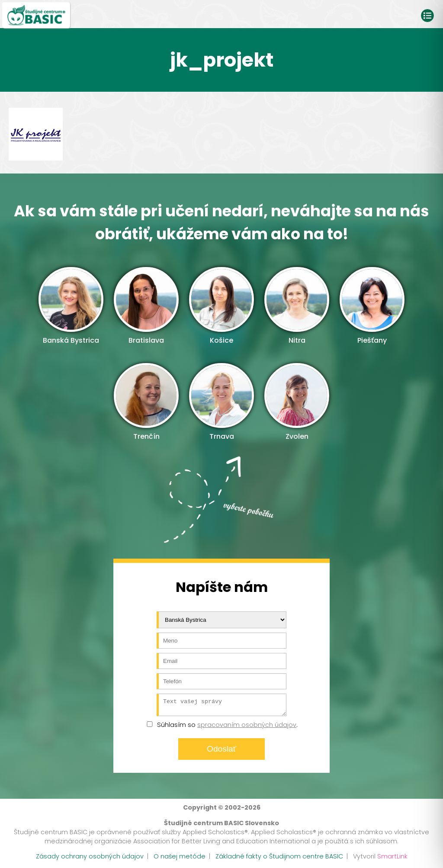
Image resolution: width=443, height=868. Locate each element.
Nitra (297, 306)
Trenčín (146, 402)
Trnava (221, 402)
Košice (221, 306)
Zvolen (297, 402)
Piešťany (372, 306)
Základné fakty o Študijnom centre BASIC (279, 859)
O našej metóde (180, 859)
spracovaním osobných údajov (247, 727)
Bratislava (146, 306)
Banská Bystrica (71, 306)
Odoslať (221, 751)
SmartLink (392, 859)
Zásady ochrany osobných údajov (90, 859)
